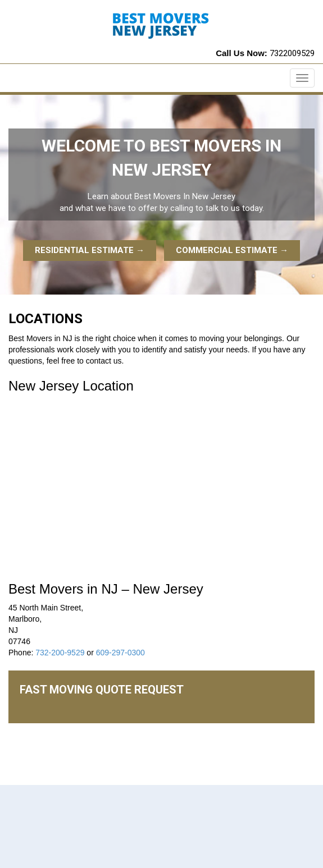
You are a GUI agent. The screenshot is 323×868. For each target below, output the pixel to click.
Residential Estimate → (90, 250)
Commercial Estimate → (232, 250)
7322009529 (292, 53)
